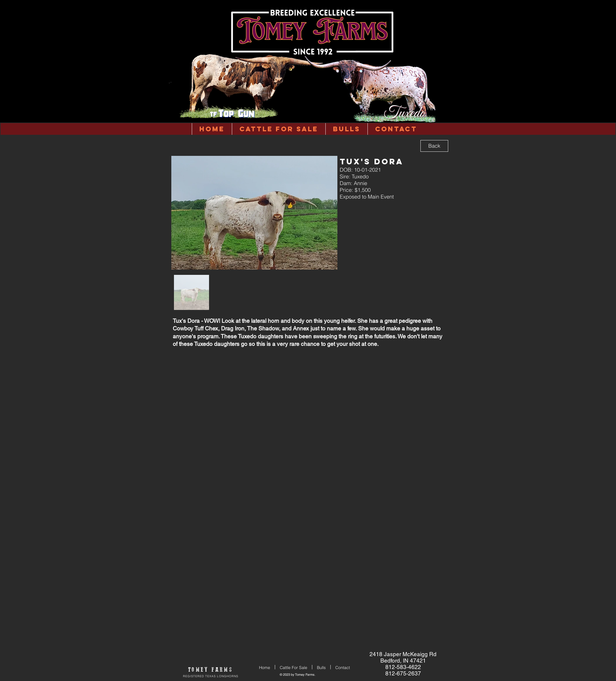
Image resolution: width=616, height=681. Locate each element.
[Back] (434, 146)
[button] (346, 129)
